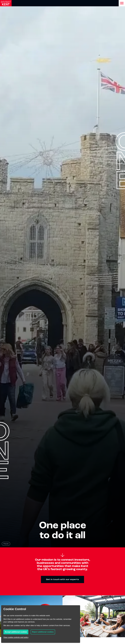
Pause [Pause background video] (6, 544)
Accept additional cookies (16, 632)
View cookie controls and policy (16, 637)
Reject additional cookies (43, 632)
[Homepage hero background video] (62, 274)
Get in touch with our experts (62, 579)
